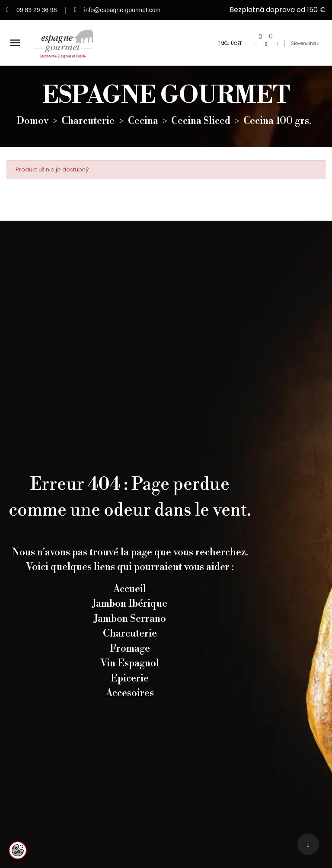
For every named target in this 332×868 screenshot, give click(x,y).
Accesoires (130, 702)
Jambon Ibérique (130, 612)
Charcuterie (130, 642)
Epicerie (130, 687)
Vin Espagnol (130, 672)
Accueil (130, 597)
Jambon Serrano (130, 627)
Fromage (130, 657)
